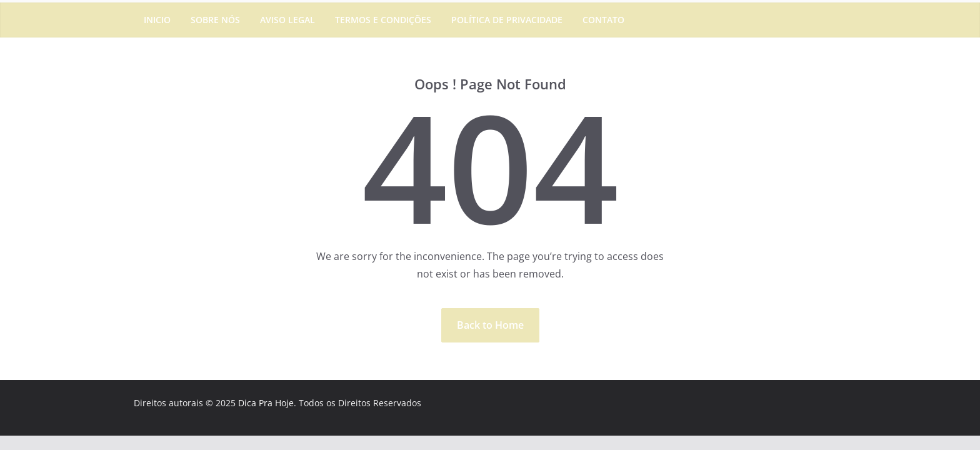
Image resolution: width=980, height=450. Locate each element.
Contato (603, 20)
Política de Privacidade (507, 20)
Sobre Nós (215, 20)
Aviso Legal (287, 20)
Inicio (157, 20)
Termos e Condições (383, 20)
